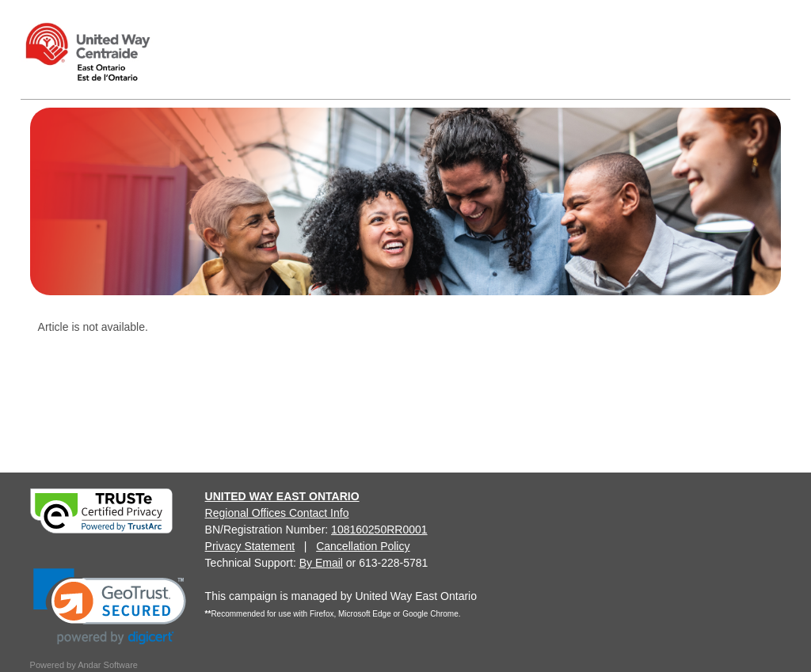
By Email (321, 563)
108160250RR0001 (379, 530)
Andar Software (108, 665)
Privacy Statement (250, 546)
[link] (110, 607)
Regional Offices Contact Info (277, 513)
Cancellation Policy (363, 546)
